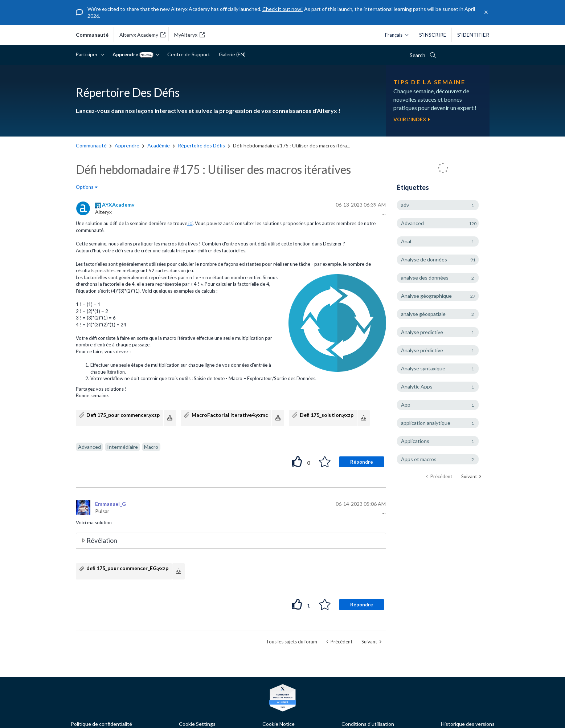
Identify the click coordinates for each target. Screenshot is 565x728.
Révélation (102, 540)
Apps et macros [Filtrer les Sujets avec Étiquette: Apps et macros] (419, 459)
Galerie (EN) (232, 54)
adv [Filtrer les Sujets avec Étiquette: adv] (405, 205)
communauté (92, 35)
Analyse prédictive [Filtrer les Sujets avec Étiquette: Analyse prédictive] (422, 350)
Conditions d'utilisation (368, 724)
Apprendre (134, 54)
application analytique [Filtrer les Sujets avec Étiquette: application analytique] (426, 423)
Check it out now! (283, 9)
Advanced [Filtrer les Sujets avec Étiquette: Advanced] (412, 223)
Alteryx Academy (142, 35)
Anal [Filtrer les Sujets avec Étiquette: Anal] (406, 241)
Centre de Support (189, 54)
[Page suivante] (471, 477)
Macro (151, 447)
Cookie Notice (279, 724)
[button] (383, 214)
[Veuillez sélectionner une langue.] (395, 35)
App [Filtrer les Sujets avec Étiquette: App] (406, 405)
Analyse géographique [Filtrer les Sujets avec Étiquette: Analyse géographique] (426, 296)
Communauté (91, 145)
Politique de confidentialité (101, 724)
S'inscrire (433, 35)
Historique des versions (468, 724)
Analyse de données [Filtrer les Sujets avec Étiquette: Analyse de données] (424, 259)
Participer (88, 54)
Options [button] (85, 187)
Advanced (89, 447)
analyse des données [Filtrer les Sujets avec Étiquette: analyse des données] (425, 278)
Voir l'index (412, 119)
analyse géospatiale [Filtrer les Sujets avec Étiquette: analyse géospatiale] (423, 314)
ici (190, 223)
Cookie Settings (197, 724)
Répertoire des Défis (201, 145)
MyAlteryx (189, 35)
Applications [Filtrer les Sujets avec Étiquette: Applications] (415, 441)
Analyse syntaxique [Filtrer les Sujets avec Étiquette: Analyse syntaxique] (423, 368)
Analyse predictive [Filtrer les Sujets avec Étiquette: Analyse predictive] (422, 332)
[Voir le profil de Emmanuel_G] (110, 504)
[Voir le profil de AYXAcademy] (118, 205)
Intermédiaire (122, 447)
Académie (159, 145)
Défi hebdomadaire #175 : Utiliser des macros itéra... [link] (292, 145)
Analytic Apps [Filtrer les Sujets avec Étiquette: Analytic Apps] (417, 387)
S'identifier (473, 35)
